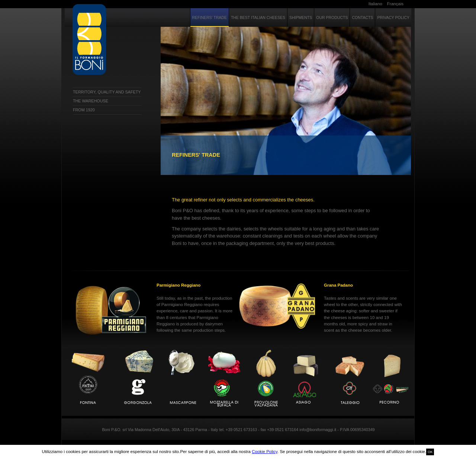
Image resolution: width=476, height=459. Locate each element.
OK (430, 452)
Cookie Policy (265, 452)
